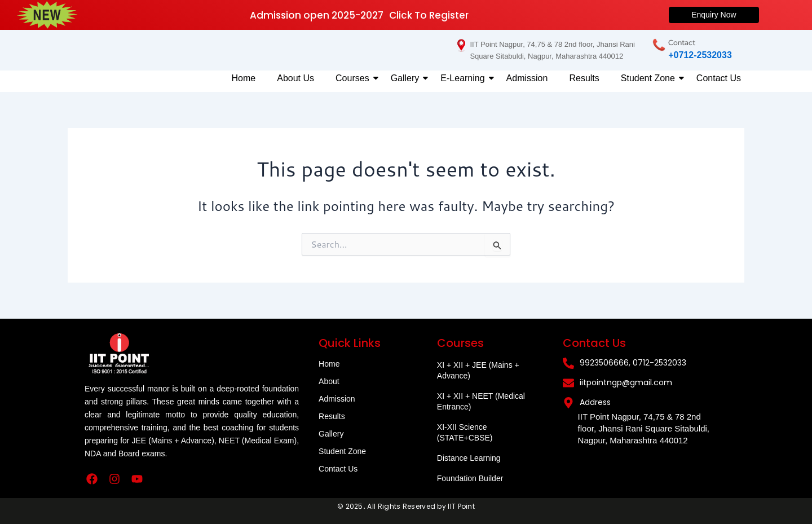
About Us (295, 78)
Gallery (407, 78)
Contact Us (719, 78)
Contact (682, 43)
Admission (527, 78)
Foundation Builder (470, 478)
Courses (355, 78)
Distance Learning (469, 458)
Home (244, 78)
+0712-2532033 (700, 55)
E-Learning (465, 78)
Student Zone (650, 78)
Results (584, 78)
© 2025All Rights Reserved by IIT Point (406, 506)
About (329, 381)
